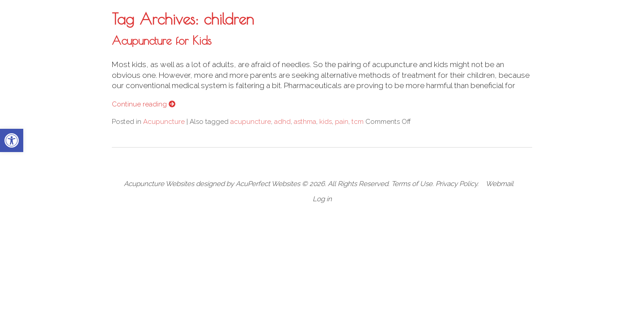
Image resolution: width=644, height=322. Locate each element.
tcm (358, 122)
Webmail (500, 184)
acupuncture (251, 122)
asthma (305, 122)
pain (342, 122)
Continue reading (144, 104)
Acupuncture (164, 122)
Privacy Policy (456, 184)
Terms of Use (412, 184)
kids (326, 122)
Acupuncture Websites (159, 184)
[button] (12, 140)
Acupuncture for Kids (162, 40)
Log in (322, 199)
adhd (282, 122)
